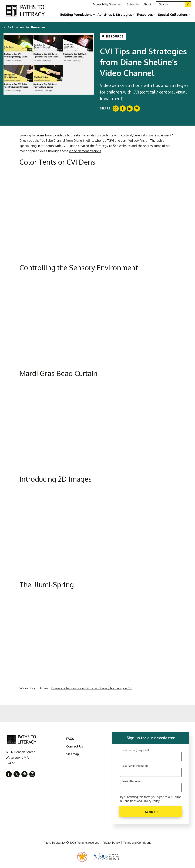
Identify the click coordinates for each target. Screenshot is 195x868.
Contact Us (75, 746)
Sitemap (73, 754)
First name (135, 750)
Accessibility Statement (108, 4)
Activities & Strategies (115, 15)
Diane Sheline (83, 140)
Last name (135, 766)
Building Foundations (76, 15)
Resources (145, 15)
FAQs (70, 739)
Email (132, 781)
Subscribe (133, 4)
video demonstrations (85, 151)
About (147, 4)
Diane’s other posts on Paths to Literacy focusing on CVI (92, 688)
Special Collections (173, 15)
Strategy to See (107, 146)
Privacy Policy (151, 801)
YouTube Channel (53, 140)
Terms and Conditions (137, 843)
